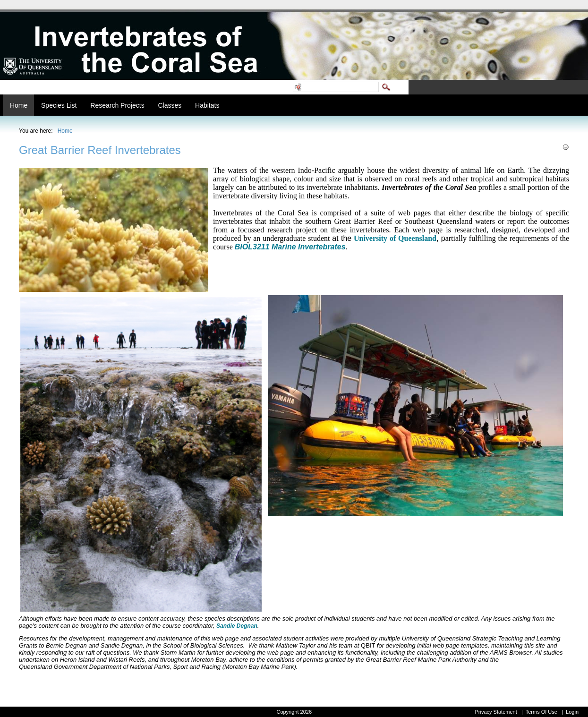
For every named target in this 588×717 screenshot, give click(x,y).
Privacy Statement (496, 712)
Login (572, 712)
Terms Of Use (541, 712)
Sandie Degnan (237, 626)
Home (65, 131)
